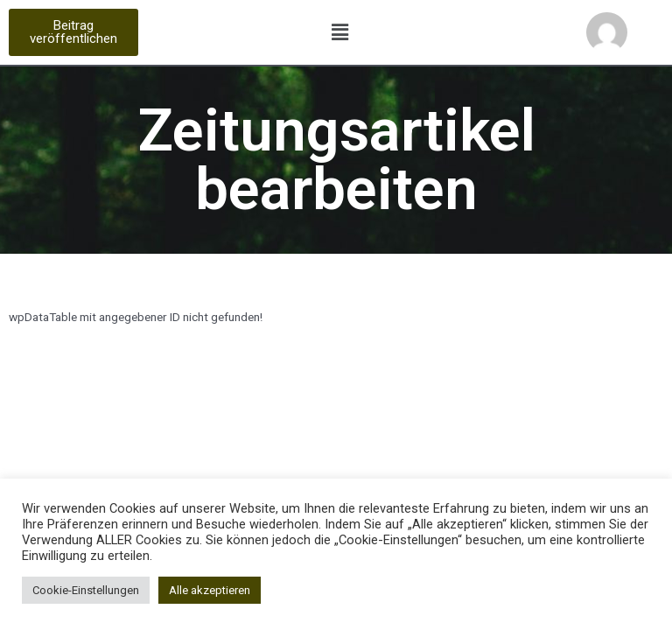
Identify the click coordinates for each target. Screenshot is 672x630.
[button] (73, 32)
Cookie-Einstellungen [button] (86, 590)
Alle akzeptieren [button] (210, 590)
